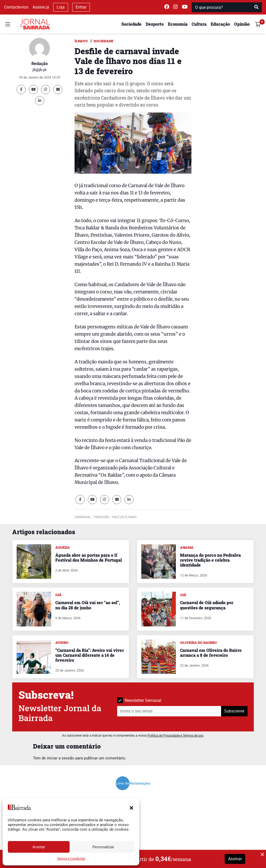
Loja (61, 7)
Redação (40, 64)
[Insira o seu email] (169, 711)
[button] (131, 807)
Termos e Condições (71, 859)
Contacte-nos (16, 7)
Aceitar (39, 847)
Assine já (41, 7)
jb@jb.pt (39, 70)
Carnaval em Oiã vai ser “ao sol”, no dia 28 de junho (88, 605)
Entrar (81, 7)
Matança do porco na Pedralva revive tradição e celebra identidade (210, 560)
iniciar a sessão (61, 758)
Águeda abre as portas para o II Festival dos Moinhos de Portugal (89, 558)
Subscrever (234, 711)
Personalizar (103, 847)
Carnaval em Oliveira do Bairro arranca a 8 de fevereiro (211, 653)
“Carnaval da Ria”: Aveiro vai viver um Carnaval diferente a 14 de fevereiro (90, 655)
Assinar (235, 859)
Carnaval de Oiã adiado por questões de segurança (207, 605)
